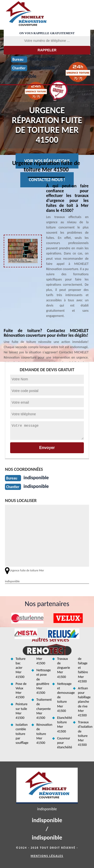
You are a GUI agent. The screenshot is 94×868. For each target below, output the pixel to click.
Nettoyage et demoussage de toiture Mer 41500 (63, 697)
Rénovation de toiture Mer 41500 (43, 734)
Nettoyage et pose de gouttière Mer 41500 (43, 681)
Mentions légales (47, 856)
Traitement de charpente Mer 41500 (43, 709)
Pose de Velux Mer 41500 (21, 691)
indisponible (24, 76)
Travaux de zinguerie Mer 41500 (63, 668)
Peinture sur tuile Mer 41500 (22, 711)
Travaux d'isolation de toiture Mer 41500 (84, 733)
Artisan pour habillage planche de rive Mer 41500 (84, 702)
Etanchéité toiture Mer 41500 (63, 725)
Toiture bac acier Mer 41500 (21, 668)
